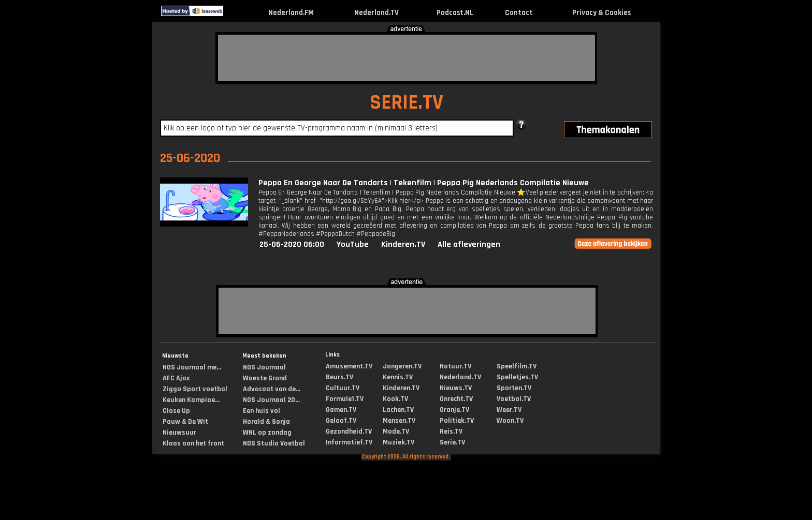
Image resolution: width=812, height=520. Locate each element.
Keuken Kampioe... (191, 400)
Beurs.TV (339, 377)
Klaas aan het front (193, 443)
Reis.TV (451, 432)
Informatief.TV (349, 442)
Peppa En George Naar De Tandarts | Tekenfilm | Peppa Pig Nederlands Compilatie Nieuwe (424, 183)
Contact (519, 13)
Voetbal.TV (514, 399)
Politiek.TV (457, 421)
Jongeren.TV (402, 366)
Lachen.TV (398, 410)
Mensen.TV (399, 421)
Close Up (176, 411)
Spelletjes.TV (517, 377)
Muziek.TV (398, 442)
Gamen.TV (341, 410)
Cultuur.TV (343, 388)
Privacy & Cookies (601, 13)
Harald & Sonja (266, 422)
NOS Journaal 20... (271, 400)
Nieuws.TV (456, 388)
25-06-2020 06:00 (292, 244)
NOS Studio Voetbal (274, 443)
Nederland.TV (376, 13)
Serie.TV (452, 442)
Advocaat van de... (272, 389)
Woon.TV (510, 421)
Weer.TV (509, 410)
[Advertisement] (407, 58)
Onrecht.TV (456, 399)
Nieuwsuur (179, 433)
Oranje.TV (454, 410)
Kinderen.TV (403, 244)
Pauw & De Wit (185, 422)
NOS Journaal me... (192, 367)
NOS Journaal (264, 367)
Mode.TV (396, 432)
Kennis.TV (398, 377)
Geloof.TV (341, 421)
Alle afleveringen (469, 244)
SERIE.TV (407, 103)
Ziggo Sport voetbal (195, 389)
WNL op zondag (267, 433)
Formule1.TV (345, 399)
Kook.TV (395, 399)
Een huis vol (262, 411)
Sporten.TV (514, 388)
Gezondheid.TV (349, 432)
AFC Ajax (176, 378)
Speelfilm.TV (517, 366)
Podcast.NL (455, 13)
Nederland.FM (291, 13)
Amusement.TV (349, 366)
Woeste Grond (265, 378)
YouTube (353, 244)
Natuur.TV (455, 366)
